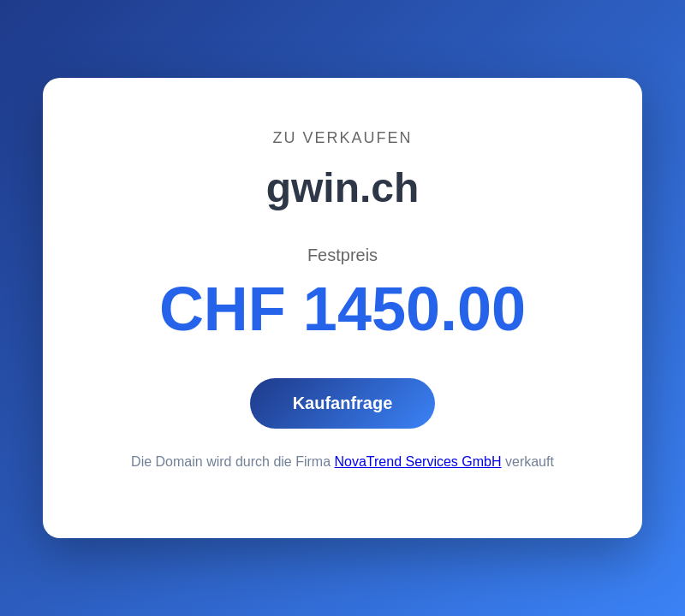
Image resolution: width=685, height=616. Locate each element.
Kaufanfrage (343, 403)
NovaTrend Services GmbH (418, 462)
